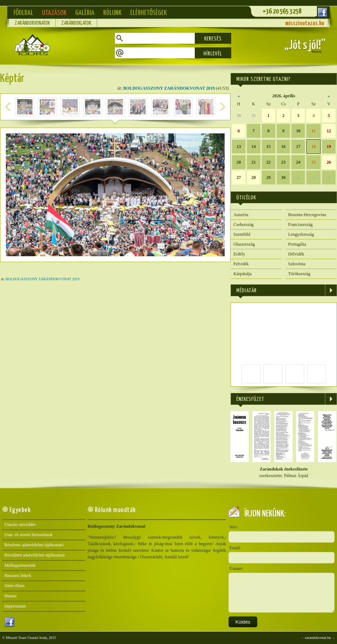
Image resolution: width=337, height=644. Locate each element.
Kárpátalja (243, 274)
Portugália (297, 244)
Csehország (243, 225)
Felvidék (241, 264)
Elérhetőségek (148, 13)
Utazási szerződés (20, 524)
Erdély (239, 254)
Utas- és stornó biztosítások (28, 535)
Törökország (299, 274)
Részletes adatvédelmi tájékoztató (34, 545)
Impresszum (15, 606)
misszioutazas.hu (305, 24)
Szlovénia (297, 264)
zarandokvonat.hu (318, 638)
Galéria (85, 13)
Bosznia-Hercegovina (307, 215)
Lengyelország (301, 234)
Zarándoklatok (76, 23)
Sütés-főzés (14, 586)
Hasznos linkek (18, 575)
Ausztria (241, 215)
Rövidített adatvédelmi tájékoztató (34, 555)
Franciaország (300, 225)
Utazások (54, 13)
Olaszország (244, 244)
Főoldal (23, 13)
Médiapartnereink (20, 565)
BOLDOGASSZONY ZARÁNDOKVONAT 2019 (169, 88)
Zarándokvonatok (32, 23)
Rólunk (112, 13)
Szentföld (242, 234)
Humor (11, 596)
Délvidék (296, 254)
